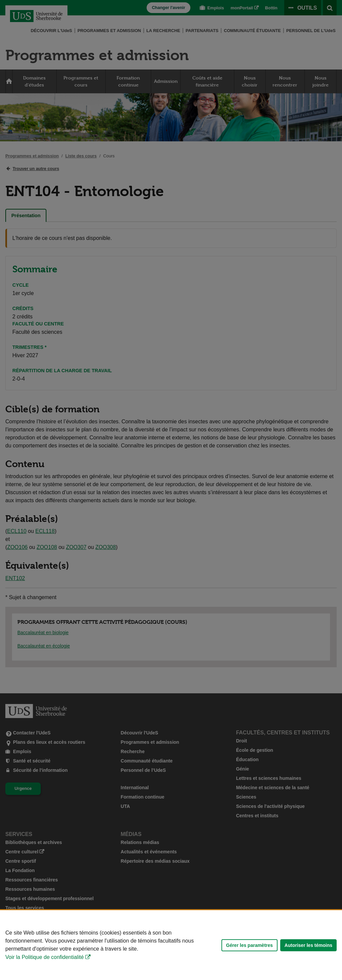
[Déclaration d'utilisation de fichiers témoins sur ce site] (171, 945)
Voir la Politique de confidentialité (45, 957)
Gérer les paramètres (249, 945)
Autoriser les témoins (308, 945)
